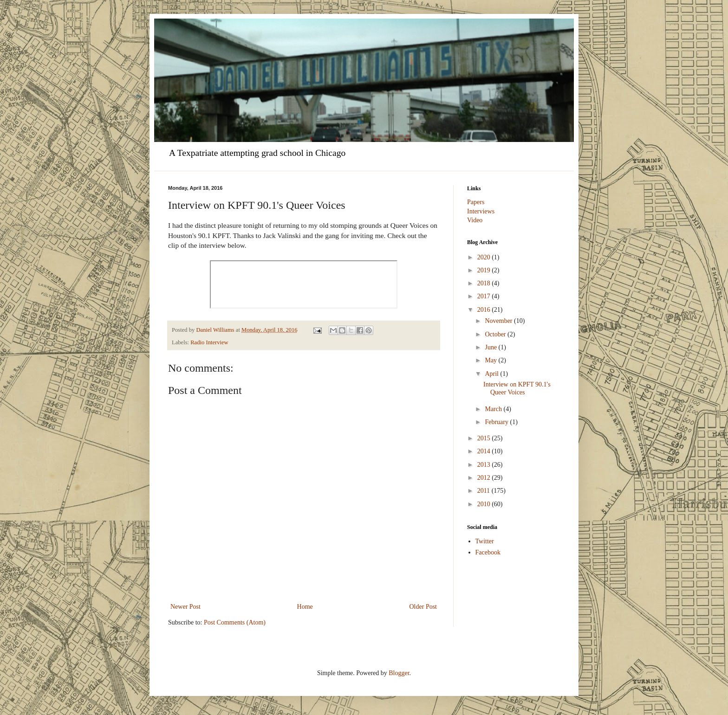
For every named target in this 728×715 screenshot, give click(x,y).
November (499, 321)
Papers (476, 202)
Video (475, 220)
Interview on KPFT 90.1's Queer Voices (517, 388)
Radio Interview (209, 342)
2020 (485, 257)
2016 (485, 310)
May (491, 360)
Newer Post (185, 607)
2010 (485, 504)
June (491, 347)
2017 (485, 296)
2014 (485, 451)
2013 (485, 465)
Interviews (481, 211)
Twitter (485, 541)
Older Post (423, 607)
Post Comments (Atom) (235, 622)
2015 (485, 438)
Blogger (399, 673)
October (496, 334)
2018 (485, 283)
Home (305, 607)
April (492, 374)
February (497, 422)
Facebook (488, 552)
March (494, 409)
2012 (485, 478)
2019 (485, 270)
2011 (484, 491)
